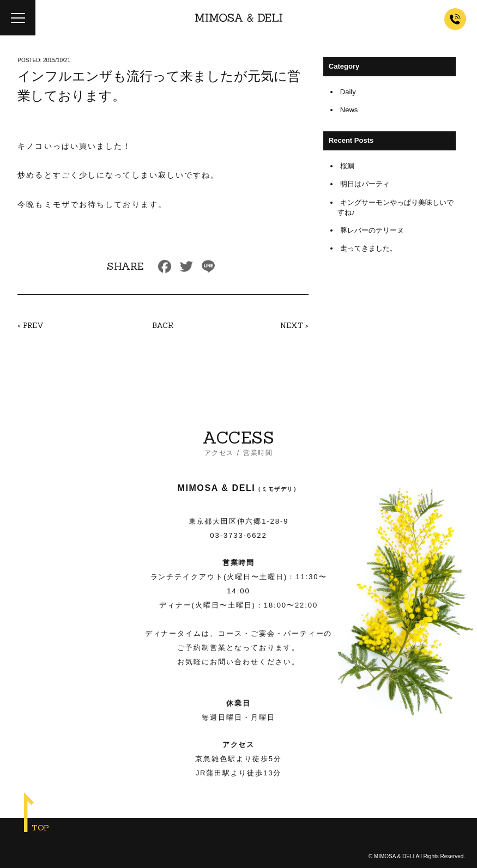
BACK (163, 326)
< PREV (31, 326)
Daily (348, 92)
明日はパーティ (365, 184)
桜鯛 (347, 166)
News (349, 110)
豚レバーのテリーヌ (372, 230)
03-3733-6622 (238, 535)
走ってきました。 (369, 248)
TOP (40, 828)
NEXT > (294, 326)
